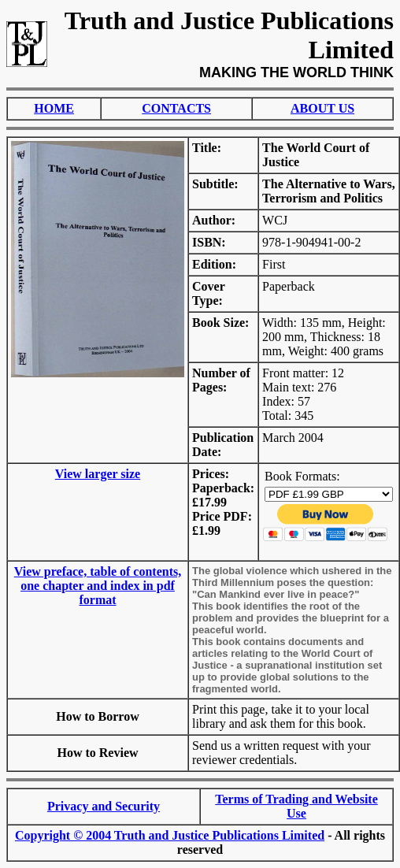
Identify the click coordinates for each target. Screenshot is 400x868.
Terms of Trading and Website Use (296, 806)
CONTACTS (176, 108)
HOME (54, 108)
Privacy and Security (104, 806)
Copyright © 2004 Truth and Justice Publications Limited (170, 835)
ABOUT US (322, 108)
